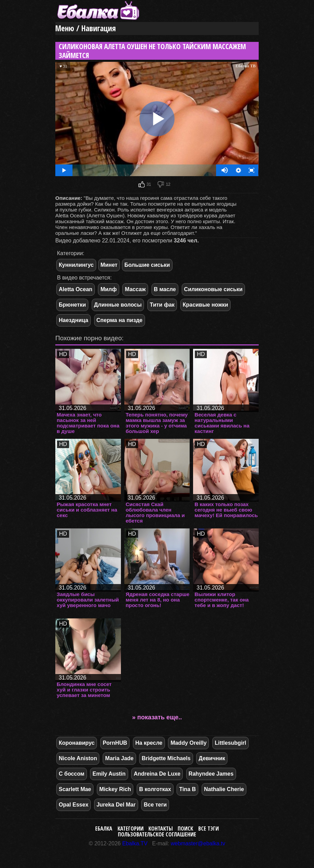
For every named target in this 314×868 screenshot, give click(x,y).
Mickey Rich (115, 789)
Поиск (185, 829)
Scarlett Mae (75, 789)
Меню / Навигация (86, 28)
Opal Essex (74, 805)
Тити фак (162, 305)
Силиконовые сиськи (214, 289)
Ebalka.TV (135, 843)
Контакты (161, 829)
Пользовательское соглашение (157, 834)
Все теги (155, 805)
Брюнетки (72, 305)
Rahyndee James (211, 774)
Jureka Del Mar (116, 805)
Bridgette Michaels (166, 758)
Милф (108, 289)
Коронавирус (77, 743)
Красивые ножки (205, 305)
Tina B (187, 789)
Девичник (212, 758)
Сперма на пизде (120, 320)
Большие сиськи (147, 265)
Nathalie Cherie (224, 789)
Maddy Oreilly (188, 743)
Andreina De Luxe (157, 774)
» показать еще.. (157, 717)
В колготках (155, 789)
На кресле (149, 743)
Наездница (74, 320)
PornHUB (115, 743)
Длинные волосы (118, 305)
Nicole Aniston (78, 758)
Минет (109, 265)
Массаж (135, 289)
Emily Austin (109, 774)
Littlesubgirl (231, 743)
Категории (131, 829)
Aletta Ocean (76, 289)
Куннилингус (76, 265)
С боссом (72, 774)
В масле (165, 289)
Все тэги (209, 829)
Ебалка (104, 829)
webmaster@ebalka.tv (198, 843)
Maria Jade (119, 758)
